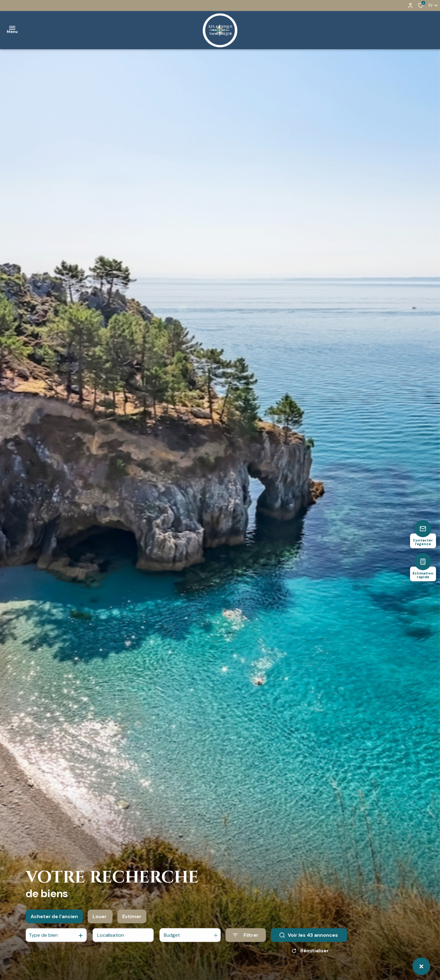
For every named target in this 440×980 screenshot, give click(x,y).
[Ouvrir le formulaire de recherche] (246, 940)
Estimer (132, 921)
